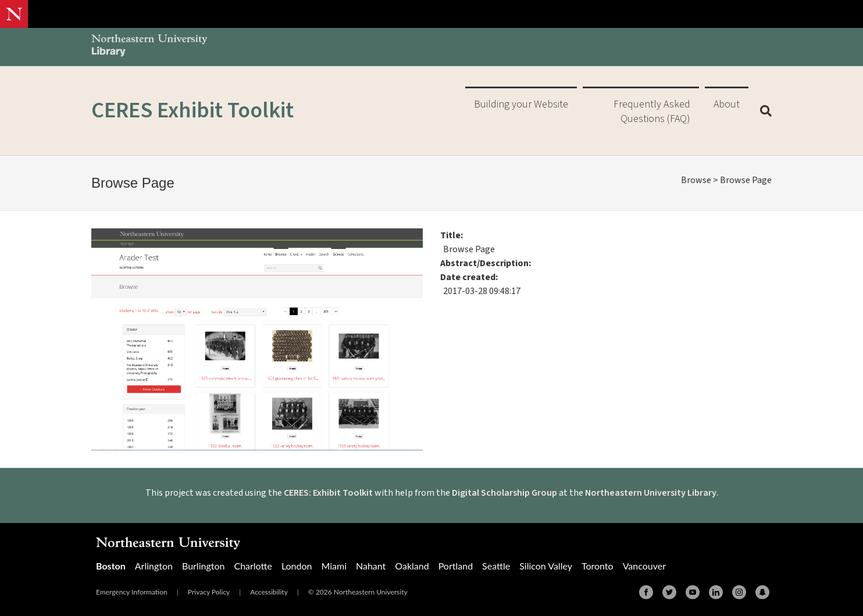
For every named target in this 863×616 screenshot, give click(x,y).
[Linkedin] (716, 592)
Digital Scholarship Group (504, 493)
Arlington (154, 566)
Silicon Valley (546, 566)
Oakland (412, 566)
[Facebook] (646, 592)
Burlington (203, 566)
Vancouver (644, 566)
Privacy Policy (209, 592)
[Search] (762, 111)
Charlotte (253, 566)
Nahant (371, 566)
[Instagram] (739, 592)
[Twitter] (669, 592)
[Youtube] (693, 592)
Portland (456, 566)
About (727, 104)
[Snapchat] (762, 592)
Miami (334, 566)
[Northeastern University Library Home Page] (149, 47)
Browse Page (746, 180)
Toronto (598, 566)
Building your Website (521, 104)
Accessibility (269, 592)
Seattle (496, 566)
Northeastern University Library (651, 493)
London (297, 566)
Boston (111, 566)
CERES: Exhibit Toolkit (328, 493)
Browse (696, 180)
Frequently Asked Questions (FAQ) (652, 112)
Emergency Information (132, 592)
